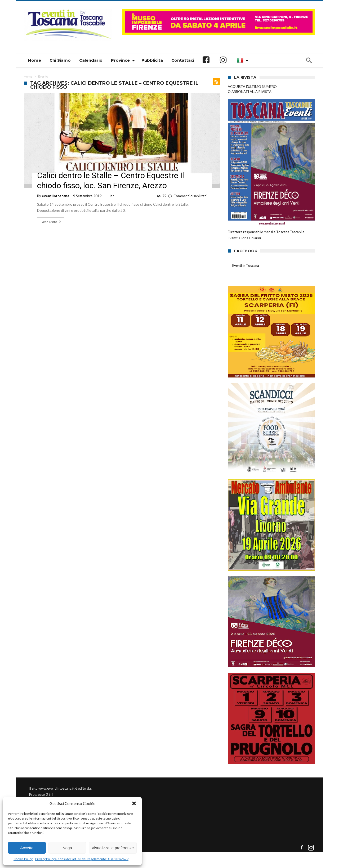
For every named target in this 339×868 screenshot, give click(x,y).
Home (28, 77)
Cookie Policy (23, 859)
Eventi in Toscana (246, 266)
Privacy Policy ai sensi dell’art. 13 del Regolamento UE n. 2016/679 (82, 859)
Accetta (27, 848)
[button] (134, 803)
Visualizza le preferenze (113, 848)
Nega (67, 848)
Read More (51, 222)
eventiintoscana (55, 196)
